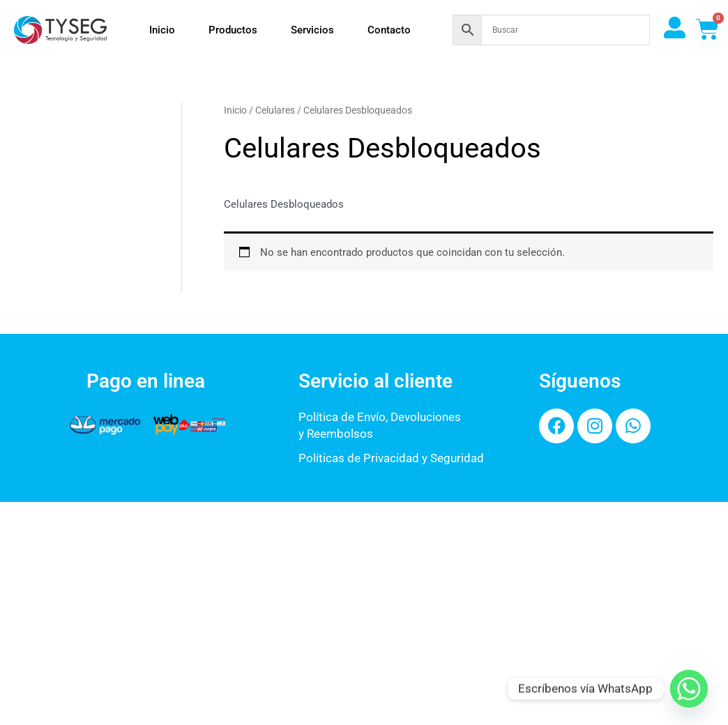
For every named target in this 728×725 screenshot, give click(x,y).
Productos (233, 30)
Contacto (389, 30)
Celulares (275, 110)
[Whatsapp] (689, 689)
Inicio (162, 30)
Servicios (312, 30)
